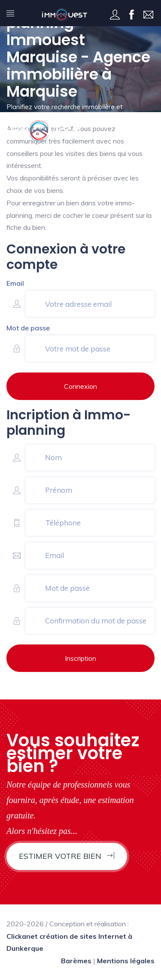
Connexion (80, 386)
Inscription (80, 658)
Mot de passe (28, 328)
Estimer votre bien (67, 856)
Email (15, 283)
